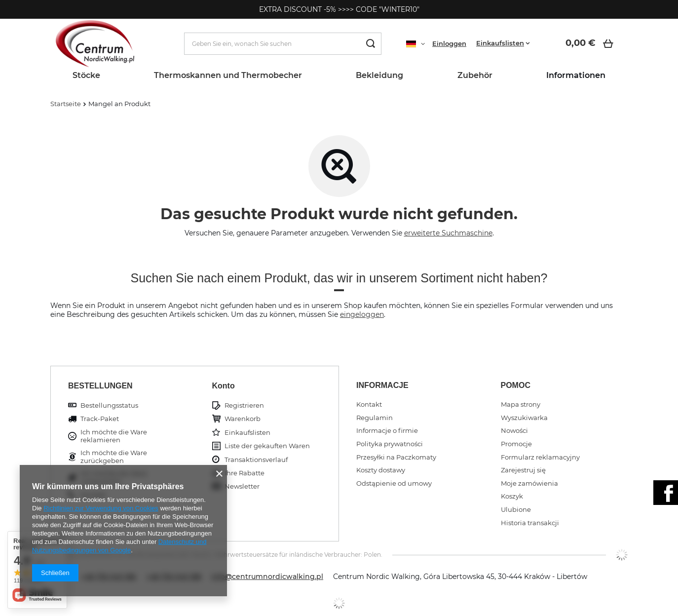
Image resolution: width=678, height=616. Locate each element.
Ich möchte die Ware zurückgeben (114, 457)
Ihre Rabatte (245, 473)
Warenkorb (243, 419)
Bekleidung (379, 75)
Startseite (66, 104)
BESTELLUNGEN (100, 386)
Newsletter (242, 486)
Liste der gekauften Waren (267, 446)
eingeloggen (362, 314)
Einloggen (449, 43)
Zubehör (475, 75)
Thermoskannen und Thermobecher (228, 75)
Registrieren (244, 405)
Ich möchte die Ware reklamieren (114, 436)
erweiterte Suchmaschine (448, 233)
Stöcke (86, 75)
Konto (224, 386)
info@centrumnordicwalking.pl (267, 577)
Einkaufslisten (500, 43)
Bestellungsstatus (109, 405)
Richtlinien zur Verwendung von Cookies (101, 508)
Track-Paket (100, 419)
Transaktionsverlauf (256, 460)
